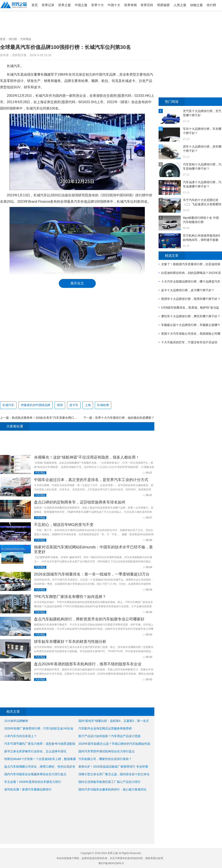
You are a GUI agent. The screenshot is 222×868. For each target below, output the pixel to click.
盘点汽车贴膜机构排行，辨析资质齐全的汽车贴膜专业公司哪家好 (89, 619)
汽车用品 (26, 39)
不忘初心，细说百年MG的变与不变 (64, 525)
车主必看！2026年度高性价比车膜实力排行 (33, 782)
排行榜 (211, 5)
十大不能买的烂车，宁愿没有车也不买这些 (189, 342)
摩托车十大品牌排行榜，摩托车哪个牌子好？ (191, 316)
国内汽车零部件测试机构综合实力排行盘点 (107, 751)
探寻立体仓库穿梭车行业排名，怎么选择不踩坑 (35, 751)
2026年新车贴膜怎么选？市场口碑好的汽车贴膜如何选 (114, 744)
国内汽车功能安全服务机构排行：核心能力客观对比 (112, 789)
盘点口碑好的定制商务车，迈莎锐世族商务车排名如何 (80, 502)
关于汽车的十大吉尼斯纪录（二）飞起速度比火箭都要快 (202, 202)
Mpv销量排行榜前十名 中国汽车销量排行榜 (201, 220)
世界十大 (97, 5)
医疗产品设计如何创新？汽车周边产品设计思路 (110, 736)
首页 (35, 5)
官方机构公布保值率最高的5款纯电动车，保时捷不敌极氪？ (201, 238)
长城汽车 (8, 405)
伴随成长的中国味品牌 (36, 405)
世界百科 (147, 5)
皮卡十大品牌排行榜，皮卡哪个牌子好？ (188, 290)
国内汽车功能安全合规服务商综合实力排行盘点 (35, 774)
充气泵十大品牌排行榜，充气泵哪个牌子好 (202, 113)
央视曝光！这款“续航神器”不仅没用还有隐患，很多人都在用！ (87, 457)
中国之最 (81, 5)
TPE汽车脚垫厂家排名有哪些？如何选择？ (70, 597)
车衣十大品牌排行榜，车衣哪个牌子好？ (202, 131)
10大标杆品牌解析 (16, 721)
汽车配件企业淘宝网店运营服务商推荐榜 (105, 728)
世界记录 (48, 5)
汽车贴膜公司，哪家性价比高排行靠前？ (105, 759)
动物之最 (196, 5)
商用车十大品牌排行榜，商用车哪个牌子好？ (191, 299)
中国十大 (114, 5)
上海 (88, 405)
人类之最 (180, 5)
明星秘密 (163, 5)
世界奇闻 (130, 5)
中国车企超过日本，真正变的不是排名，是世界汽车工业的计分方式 (91, 480)
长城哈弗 (103, 405)
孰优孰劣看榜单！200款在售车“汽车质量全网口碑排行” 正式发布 (54, 418)
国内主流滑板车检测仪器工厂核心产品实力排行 (110, 782)
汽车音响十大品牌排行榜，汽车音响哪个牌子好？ (202, 166)
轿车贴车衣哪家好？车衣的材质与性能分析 (70, 642)
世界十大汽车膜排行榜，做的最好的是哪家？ (125, 418)
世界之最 (64, 5)
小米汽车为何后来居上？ (21, 736)
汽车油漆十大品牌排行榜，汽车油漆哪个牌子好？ (202, 184)
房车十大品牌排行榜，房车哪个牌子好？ (202, 149)
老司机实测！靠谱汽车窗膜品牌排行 (28, 789)
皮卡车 (74, 405)
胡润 (60, 405)
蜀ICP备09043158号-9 (111, 863)
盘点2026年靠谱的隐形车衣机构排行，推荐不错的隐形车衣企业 (88, 664)
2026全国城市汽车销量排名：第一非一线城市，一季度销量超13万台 (92, 574)
